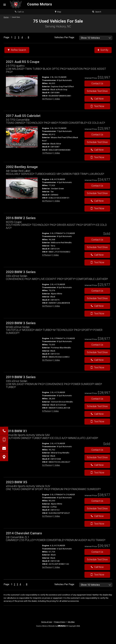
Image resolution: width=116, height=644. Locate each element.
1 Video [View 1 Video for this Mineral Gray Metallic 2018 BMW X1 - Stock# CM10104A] (56, 465)
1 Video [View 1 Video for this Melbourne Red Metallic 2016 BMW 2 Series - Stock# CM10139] (55, 255)
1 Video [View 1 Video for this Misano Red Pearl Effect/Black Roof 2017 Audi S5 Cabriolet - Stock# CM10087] (56, 153)
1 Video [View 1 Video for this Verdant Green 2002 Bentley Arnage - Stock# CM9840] (56, 201)
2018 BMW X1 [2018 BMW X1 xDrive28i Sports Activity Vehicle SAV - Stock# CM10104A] (17, 431)
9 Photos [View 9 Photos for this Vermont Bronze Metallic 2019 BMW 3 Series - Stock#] (46, 411)
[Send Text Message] (4, 440)
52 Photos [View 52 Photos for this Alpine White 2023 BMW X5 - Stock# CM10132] (47, 516)
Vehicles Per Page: (64, 37)
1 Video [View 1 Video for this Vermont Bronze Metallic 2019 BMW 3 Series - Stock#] (55, 411)
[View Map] (4, 457)
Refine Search (17, 50)
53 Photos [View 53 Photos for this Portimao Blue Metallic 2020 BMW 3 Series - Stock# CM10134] (47, 360)
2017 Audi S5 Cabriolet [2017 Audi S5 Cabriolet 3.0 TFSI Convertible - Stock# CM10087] (23, 116)
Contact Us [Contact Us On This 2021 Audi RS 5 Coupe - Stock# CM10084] (97, 83)
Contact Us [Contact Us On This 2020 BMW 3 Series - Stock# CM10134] (97, 345)
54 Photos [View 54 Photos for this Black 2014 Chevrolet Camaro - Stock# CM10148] (47, 567)
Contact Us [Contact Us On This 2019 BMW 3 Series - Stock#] (97, 399)
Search (97, 12)
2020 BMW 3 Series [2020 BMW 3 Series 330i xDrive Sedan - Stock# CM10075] (21, 272)
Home (6, 17)
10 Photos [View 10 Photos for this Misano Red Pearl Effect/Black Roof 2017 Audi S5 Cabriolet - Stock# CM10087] (47, 153)
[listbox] (96, 38)
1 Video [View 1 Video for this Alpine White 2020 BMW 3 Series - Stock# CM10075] (56, 306)
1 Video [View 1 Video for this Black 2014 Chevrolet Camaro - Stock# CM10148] (56, 567)
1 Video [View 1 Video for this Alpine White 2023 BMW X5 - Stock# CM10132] (56, 516)
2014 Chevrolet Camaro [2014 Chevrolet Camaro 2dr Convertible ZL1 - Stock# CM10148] (24, 533)
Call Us (19, 12)
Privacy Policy (60, 622)
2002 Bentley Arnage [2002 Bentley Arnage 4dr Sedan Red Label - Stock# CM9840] (22, 167)
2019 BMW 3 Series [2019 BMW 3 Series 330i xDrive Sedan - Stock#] (21, 377)
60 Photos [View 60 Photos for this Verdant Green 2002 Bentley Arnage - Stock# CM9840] (47, 201)
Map (58, 12)
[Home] (31, 5)
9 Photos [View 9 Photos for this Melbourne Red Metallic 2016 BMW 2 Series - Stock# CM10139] (46, 255)
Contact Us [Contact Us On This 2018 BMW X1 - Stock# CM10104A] (97, 450)
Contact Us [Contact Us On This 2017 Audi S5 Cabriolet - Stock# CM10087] (97, 135)
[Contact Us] (4, 448)
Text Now (97, 106)
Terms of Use (47, 622)
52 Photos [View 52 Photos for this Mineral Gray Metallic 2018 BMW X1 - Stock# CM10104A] (47, 465)
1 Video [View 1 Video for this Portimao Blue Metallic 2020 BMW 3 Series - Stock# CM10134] (56, 360)
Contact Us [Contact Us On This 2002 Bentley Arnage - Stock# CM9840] (97, 186)
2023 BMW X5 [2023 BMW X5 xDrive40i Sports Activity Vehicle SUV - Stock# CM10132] (17, 482)
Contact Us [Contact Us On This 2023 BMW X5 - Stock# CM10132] (97, 501)
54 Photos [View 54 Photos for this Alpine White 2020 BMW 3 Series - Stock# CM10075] (47, 306)
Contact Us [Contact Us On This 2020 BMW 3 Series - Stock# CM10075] (97, 291)
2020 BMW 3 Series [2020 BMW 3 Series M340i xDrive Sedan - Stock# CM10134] (21, 323)
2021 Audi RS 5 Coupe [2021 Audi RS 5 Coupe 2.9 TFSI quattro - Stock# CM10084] (23, 62)
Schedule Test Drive (97, 91)
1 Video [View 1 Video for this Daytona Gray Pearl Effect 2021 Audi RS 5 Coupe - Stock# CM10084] (56, 99)
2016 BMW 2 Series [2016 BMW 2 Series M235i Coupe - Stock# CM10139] (21, 218)
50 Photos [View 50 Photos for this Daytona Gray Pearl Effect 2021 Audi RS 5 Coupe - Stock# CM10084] (47, 99)
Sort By (103, 50)
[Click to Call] (4, 431)
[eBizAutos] (62, 626)
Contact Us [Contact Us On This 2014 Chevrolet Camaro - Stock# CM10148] (97, 552)
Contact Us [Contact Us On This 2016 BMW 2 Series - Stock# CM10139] (97, 240)
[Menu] (5, 5)
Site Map (71, 622)
